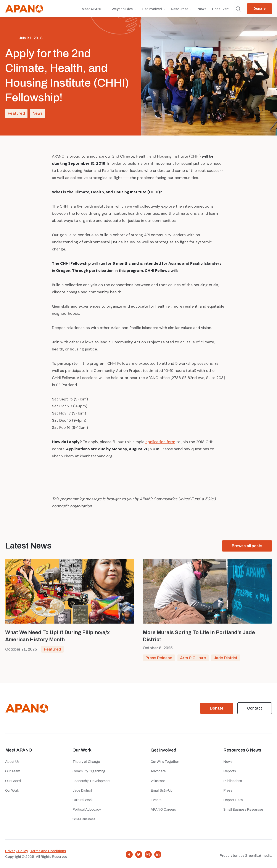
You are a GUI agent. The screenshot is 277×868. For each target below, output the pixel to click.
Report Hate (233, 800)
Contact (255, 708)
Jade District (226, 660)
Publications (233, 781)
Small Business (84, 819)
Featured (16, 113)
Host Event (221, 9)
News (202, 9)
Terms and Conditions (48, 851)
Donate (259, 9)
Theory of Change (86, 762)
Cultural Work (83, 800)
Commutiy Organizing (89, 771)
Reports (230, 771)
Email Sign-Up (162, 790)
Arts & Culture (193, 660)
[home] (24, 9)
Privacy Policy (17, 851)
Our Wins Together (165, 762)
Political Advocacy (87, 809)
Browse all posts (247, 546)
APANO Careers (163, 809)
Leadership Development (92, 781)
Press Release (159, 660)
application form (160, 442)
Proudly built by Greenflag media (246, 856)
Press (228, 790)
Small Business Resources (243, 809)
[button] (94, 11)
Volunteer (158, 781)
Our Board (13, 781)
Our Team (13, 771)
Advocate (158, 771)
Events (156, 800)
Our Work (12, 790)
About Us (12, 762)
